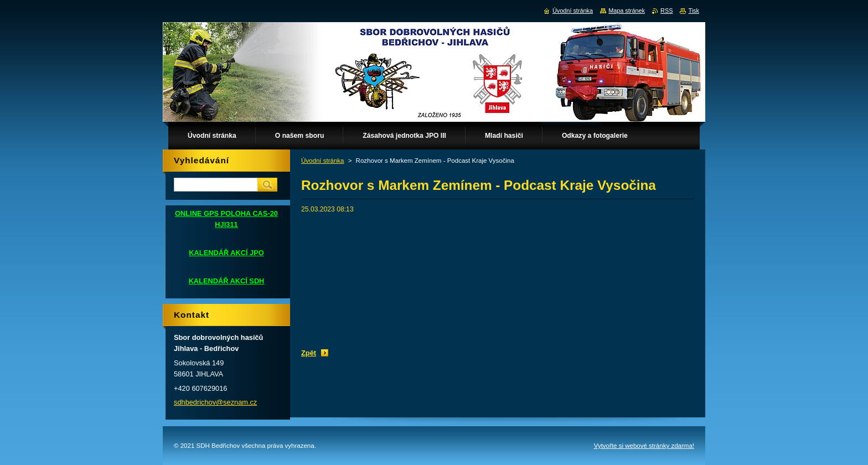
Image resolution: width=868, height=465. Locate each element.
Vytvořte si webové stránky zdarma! (644, 446)
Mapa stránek (627, 11)
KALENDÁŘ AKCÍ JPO (226, 253)
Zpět (309, 353)
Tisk (694, 11)
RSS (666, 11)
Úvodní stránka (322, 161)
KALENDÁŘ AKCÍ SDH (227, 281)
